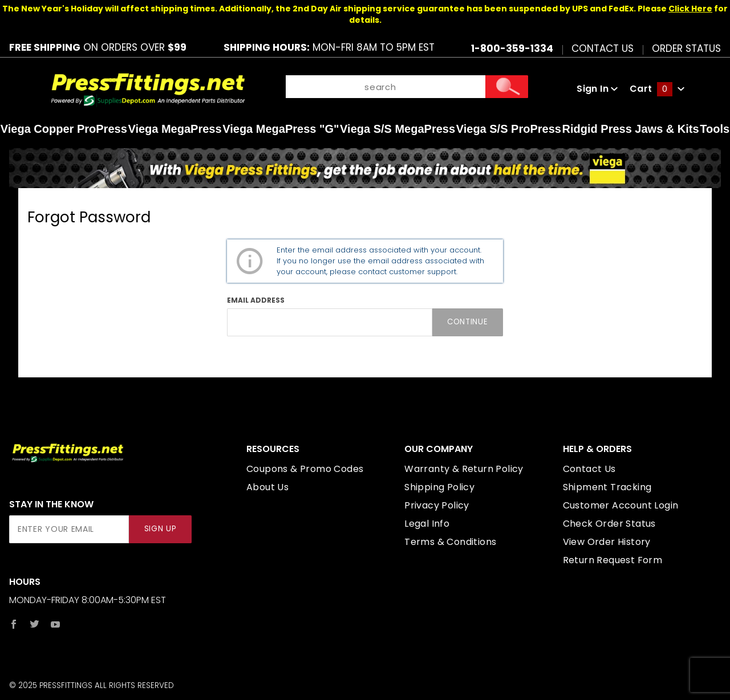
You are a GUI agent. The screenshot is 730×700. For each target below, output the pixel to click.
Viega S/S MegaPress (398, 129)
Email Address (256, 300)
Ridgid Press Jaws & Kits (631, 129)
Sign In (597, 89)
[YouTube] (56, 624)
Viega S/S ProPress (509, 129)
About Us (267, 487)
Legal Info (427, 524)
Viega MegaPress (175, 129)
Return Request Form (613, 560)
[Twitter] (35, 624)
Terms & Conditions (450, 542)
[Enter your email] (69, 529)
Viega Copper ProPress (64, 129)
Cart (657, 89)
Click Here (690, 9)
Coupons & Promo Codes (305, 469)
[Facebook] (14, 624)
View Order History (607, 542)
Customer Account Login (621, 505)
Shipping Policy (439, 487)
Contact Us (603, 48)
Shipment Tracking (607, 487)
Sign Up (161, 529)
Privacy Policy (437, 505)
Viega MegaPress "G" (281, 129)
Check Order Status (609, 524)
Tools (715, 129)
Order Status (686, 48)
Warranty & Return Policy (464, 469)
